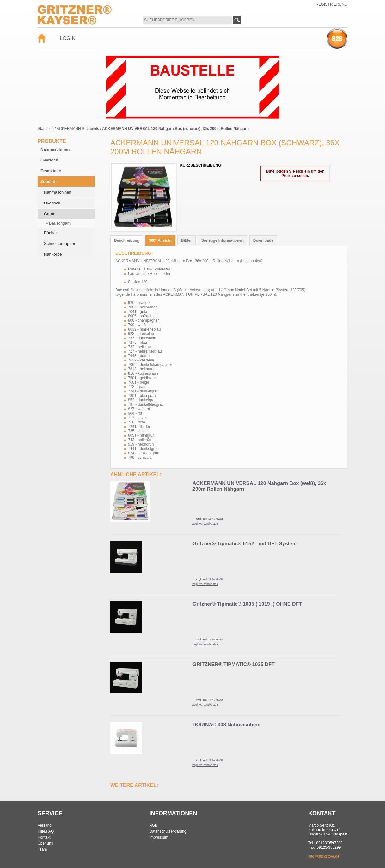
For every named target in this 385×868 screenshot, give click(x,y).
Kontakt (44, 837)
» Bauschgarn (58, 223)
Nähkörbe (53, 254)
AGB (153, 825)
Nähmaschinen (55, 149)
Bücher (50, 233)
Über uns (45, 843)
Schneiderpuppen (60, 243)
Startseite (46, 129)
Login (68, 38)
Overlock (49, 160)
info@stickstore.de (324, 856)
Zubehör (49, 182)
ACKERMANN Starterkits (78, 129)
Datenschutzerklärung (168, 831)
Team (42, 849)
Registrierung (332, 4)
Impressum (159, 837)
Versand (45, 825)
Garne (50, 214)
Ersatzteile (51, 171)
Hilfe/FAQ (46, 831)
